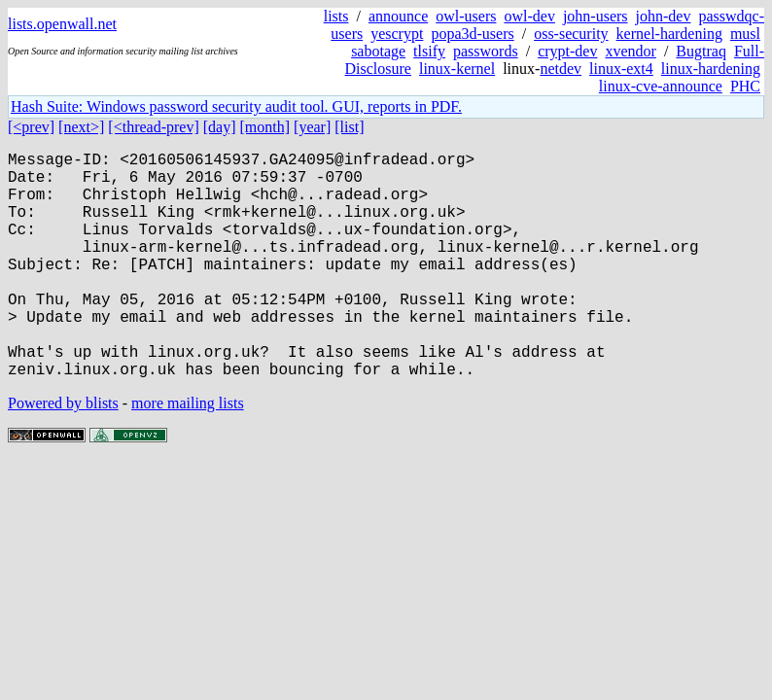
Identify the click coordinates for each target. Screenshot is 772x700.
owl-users (466, 16)
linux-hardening (711, 69)
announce (398, 16)
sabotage (378, 51)
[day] (220, 127)
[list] (349, 127)
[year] (312, 127)
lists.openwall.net (62, 24)
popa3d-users (472, 34)
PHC (745, 86)
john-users (596, 16)
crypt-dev (567, 51)
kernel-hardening (669, 34)
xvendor (630, 51)
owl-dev (529, 16)
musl (745, 34)
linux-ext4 (621, 69)
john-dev (664, 16)
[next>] (81, 127)
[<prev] (31, 127)
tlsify (429, 51)
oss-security (571, 34)
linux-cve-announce (661, 86)
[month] (265, 127)
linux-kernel (457, 69)
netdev (561, 69)
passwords (486, 51)
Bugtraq (701, 51)
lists (336, 16)
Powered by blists (63, 454)
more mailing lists (188, 454)
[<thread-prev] (153, 127)
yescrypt (397, 34)
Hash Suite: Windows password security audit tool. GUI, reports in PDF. (236, 106)
